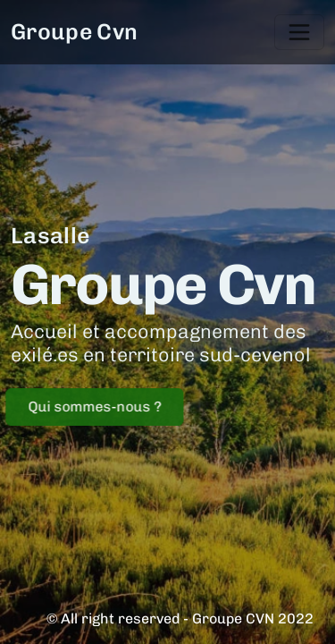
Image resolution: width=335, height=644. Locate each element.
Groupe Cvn (74, 31)
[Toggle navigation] (299, 32)
